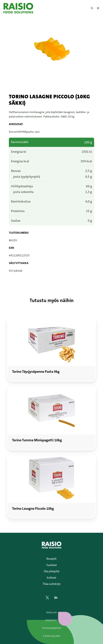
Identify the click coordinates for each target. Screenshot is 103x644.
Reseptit (51, 559)
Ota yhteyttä (51, 571)
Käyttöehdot (52, 620)
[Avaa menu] (98, 8)
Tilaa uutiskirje (52, 584)
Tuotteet (51, 565)
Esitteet (51, 578)
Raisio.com (51, 612)
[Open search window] (92, 8)
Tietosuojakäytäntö (52, 628)
